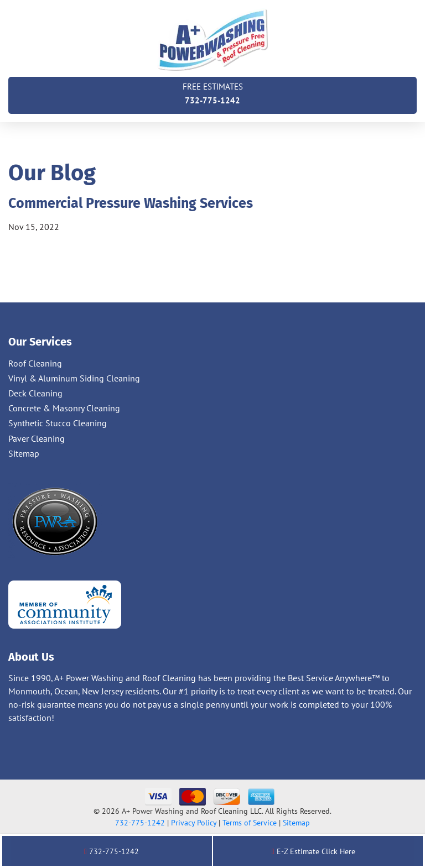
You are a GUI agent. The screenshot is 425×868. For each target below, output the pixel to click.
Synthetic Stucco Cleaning (58, 423)
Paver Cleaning (37, 438)
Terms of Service (250, 823)
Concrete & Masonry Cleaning (64, 408)
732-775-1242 (212, 93)
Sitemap (24, 453)
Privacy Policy (194, 823)
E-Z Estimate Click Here (313, 851)
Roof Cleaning (35, 363)
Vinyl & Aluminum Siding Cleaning (74, 378)
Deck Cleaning (35, 393)
